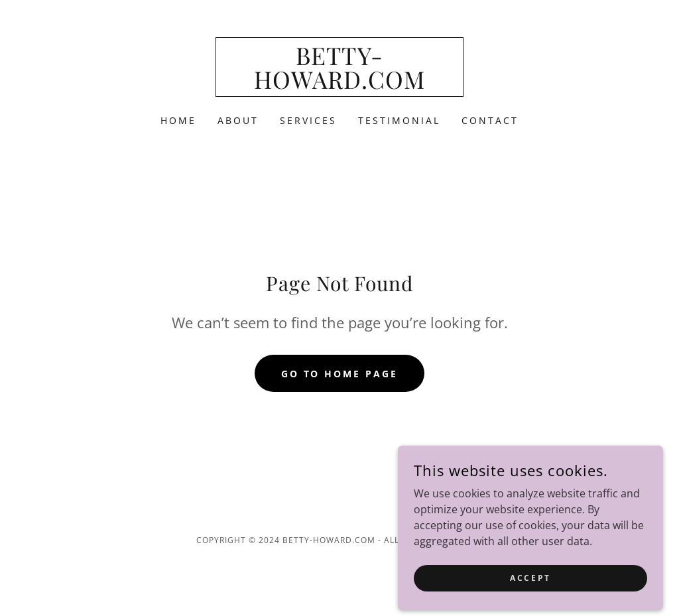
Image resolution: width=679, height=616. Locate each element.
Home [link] (178, 120)
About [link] (238, 120)
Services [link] (308, 120)
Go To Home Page (340, 374)
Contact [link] (490, 120)
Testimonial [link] (399, 120)
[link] (339, 85)
